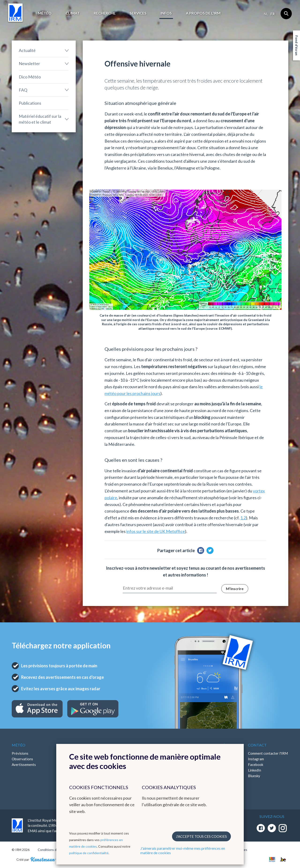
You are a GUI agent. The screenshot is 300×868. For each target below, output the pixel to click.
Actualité (27, 50)
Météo (45, 13)
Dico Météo (30, 77)
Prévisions (20, 753)
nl (266, 14)
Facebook (256, 765)
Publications (30, 103)
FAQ (23, 90)
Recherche (105, 13)
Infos (166, 13)
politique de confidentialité (89, 853)
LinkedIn (255, 770)
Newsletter (29, 63)
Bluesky (254, 776)
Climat (73, 13)
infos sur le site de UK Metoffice (156, 531)
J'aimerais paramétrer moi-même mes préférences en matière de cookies (183, 850)
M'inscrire (235, 589)
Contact (257, 745)
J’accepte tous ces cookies (201, 836)
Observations (22, 759)
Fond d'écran (297, 45)
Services (138, 13)
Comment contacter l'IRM (268, 753)
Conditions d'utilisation (55, 850)
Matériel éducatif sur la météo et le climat (40, 119)
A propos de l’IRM (203, 13)
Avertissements (24, 765)
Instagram (256, 759)
